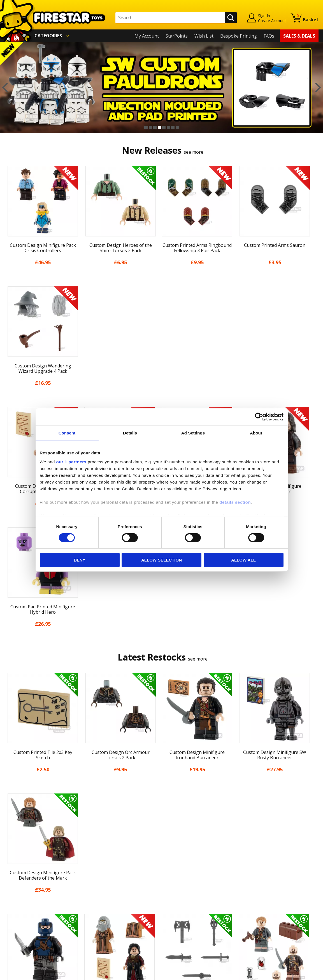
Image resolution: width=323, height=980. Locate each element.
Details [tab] (130, 433)
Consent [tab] (67, 433)
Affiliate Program (101, 922)
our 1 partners (71, 462)
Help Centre (96, 861)
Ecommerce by (298, 974)
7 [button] (173, 127)
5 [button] (164, 127)
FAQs (269, 36)
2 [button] (150, 127)
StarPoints (177, 36)
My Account (147, 36)
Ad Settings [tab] (193, 433)
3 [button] (155, 127)
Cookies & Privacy (23, 908)
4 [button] (159, 127)
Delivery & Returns (24, 892)
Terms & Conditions (25, 900)
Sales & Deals (299, 36)
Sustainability (19, 925)
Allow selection (161, 560)
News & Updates (22, 876)
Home (11, 852)
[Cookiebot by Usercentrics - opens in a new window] (259, 417)
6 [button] (168, 127)
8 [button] (177, 127)
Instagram (201, 874)
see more (194, 152)
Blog (9, 884)
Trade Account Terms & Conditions (120, 912)
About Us (14, 868)
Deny (80, 560)
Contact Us (94, 852)
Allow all (243, 560)
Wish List (204, 36)
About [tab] (256, 433)
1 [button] (146, 127)
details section (235, 502)
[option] (161, 88)
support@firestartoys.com (110, 880)
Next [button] (318, 88)
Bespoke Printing (239, 36)
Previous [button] (5, 88)
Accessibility (17, 917)
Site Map (14, 933)
